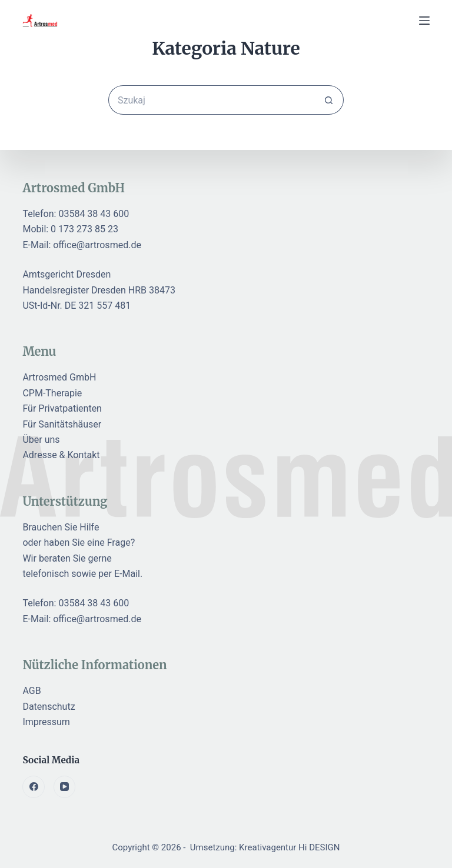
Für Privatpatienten (62, 408)
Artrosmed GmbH (59, 377)
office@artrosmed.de (97, 245)
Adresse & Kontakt (61, 455)
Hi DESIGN (319, 847)
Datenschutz (49, 707)
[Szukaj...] (211, 100)
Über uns (41, 440)
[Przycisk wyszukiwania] (329, 100)
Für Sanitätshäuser (62, 424)
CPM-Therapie (52, 393)
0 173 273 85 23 (84, 229)
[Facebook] (34, 787)
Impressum (46, 722)
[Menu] (424, 21)
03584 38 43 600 (94, 214)
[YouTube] (65, 787)
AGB (31, 691)
